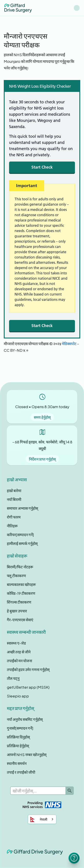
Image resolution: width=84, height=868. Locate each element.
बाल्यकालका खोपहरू (21, 584)
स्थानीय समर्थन (17, 763)
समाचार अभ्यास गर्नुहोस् (22, 508)
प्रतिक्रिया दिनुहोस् (18, 737)
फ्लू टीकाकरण (16, 576)
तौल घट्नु (13, 678)
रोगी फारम (14, 517)
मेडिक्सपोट (69, 344)
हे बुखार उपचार (17, 611)
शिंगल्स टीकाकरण (19, 602)
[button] (77, 8)
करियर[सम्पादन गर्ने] (20, 535)
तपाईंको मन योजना (19, 661)
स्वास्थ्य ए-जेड (16, 643)
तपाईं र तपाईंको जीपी (21, 772)
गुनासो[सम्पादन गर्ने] (20, 728)
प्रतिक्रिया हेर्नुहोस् (18, 746)
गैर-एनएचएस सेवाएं (20, 620)
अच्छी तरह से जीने (19, 652)
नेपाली (39, 819)
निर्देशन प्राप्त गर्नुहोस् (42, 459)
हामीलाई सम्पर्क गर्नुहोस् (22, 543)
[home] (18, 8)
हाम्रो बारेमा (14, 491)
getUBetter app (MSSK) (28, 687)
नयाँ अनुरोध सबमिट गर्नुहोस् (25, 719)
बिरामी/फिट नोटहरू (20, 567)
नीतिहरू (12, 526)
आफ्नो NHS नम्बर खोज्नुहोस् (27, 755)
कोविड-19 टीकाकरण (21, 593)
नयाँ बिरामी (14, 499)
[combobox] (42, 819)
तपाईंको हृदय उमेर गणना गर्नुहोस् (28, 669)
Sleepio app (18, 696)
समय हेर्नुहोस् (42, 417)
